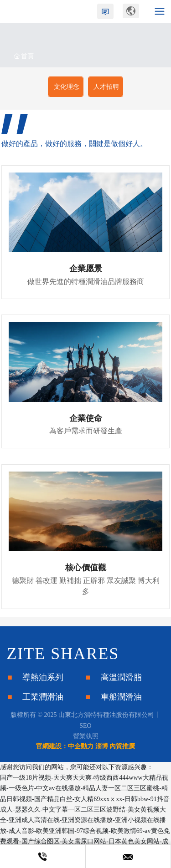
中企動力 (81, 746)
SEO (85, 726)
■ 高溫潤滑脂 (114, 677)
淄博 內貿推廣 (115, 746)
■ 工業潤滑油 (35, 697)
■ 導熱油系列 (35, 677)
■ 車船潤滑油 (114, 697)
